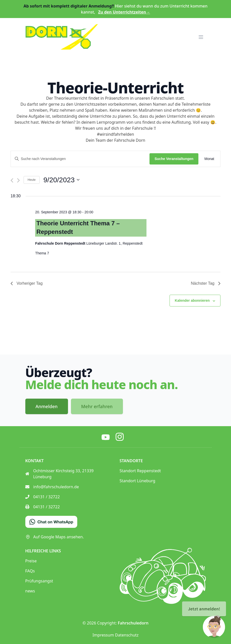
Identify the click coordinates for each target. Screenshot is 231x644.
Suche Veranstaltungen (174, 159)
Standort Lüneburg (138, 481)
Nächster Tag (206, 283)
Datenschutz (127, 635)
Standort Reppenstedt (140, 471)
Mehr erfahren (97, 406)
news (30, 591)
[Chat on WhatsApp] (51, 522)
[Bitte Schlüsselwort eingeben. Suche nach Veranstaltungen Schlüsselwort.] (80, 159)
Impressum (103, 635)
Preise (31, 561)
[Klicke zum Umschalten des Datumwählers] (61, 180)
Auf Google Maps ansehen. (55, 537)
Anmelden (47, 406)
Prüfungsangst (39, 581)
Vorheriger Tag (27, 283)
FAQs (30, 571)
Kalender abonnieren (192, 300)
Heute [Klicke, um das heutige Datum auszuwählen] (32, 180)
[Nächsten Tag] (18, 180)
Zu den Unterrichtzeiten (124, 12)
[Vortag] (12, 180)
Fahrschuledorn (133, 623)
